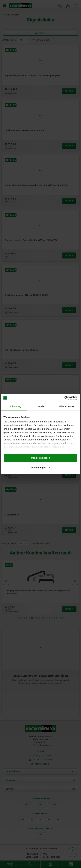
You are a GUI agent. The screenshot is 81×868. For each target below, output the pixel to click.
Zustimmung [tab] (14, 406)
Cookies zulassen (40, 458)
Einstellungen (41, 468)
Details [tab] (40, 406)
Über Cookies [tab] (67, 406)
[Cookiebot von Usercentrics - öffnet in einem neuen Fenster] (64, 398)
